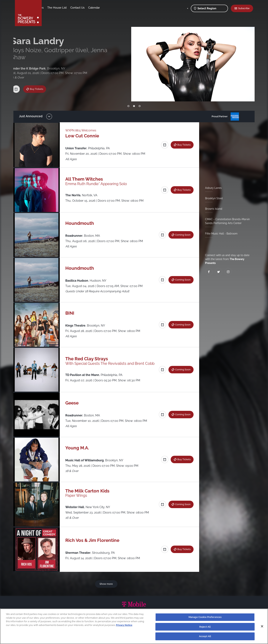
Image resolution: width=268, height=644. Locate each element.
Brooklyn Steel (212, 198)
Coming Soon (181, 235)
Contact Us (107, 8)
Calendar (123, 8)
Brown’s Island (212, 209)
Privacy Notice (124, 625)
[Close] (262, 626)
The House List (86, 8)
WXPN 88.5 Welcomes (83, 130)
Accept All (205, 636)
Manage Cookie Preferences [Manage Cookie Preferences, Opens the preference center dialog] (205, 617)
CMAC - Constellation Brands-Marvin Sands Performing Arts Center (226, 221)
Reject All (205, 627)
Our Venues (65, 8)
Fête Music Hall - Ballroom (220, 234)
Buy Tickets (40, 80)
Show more (107, 584)
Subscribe (244, 8)
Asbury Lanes (212, 188)
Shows (50, 8)
